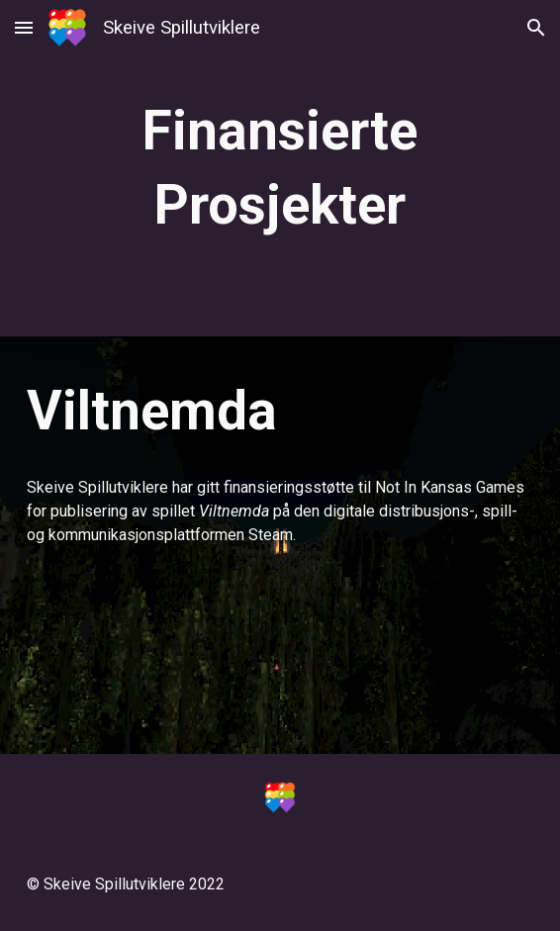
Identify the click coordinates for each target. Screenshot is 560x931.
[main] (280, 169)
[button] (24, 27)
